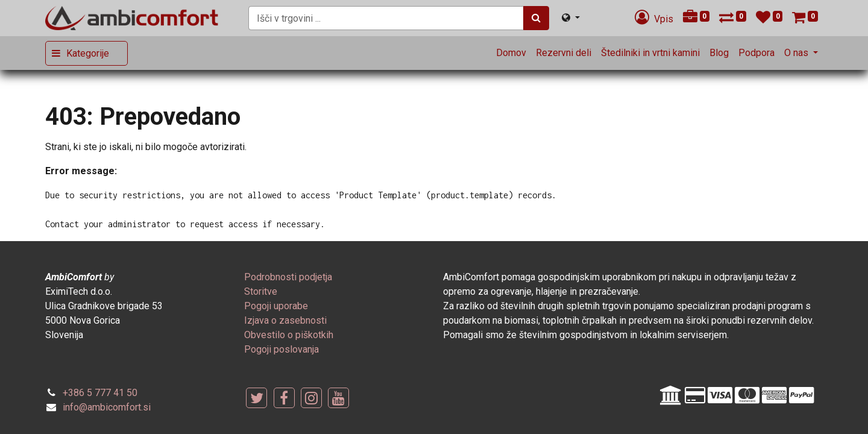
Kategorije (88, 53)
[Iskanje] (536, 18)
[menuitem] (511, 53)
